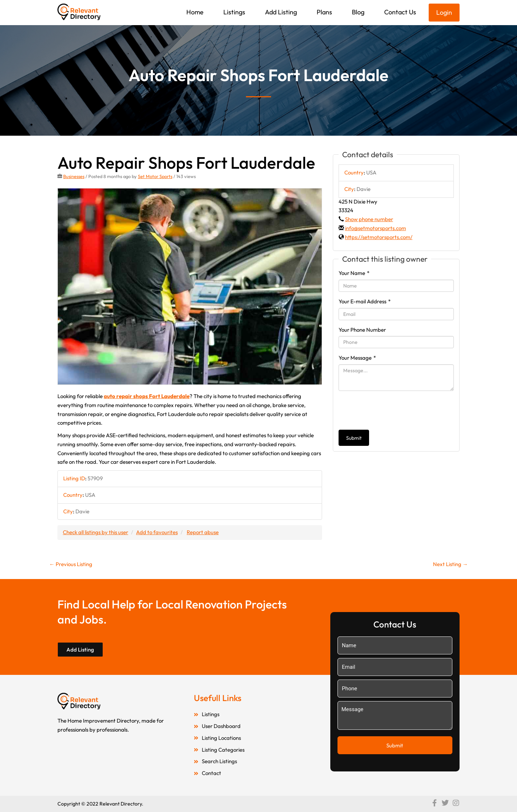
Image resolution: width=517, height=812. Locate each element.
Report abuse (203, 532)
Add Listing (281, 12)
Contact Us (400, 12)
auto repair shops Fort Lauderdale (147, 396)
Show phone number (369, 219)
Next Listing (450, 564)
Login (444, 12)
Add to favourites (157, 532)
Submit (354, 438)
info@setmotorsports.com (376, 228)
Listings (234, 12)
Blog (358, 12)
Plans (324, 12)
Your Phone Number (362, 330)
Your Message (357, 358)
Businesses (74, 176)
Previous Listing (71, 564)
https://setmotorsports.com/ (379, 237)
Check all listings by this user (96, 532)
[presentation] (393, 410)
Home (195, 12)
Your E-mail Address (365, 301)
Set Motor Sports (155, 176)
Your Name (354, 273)
